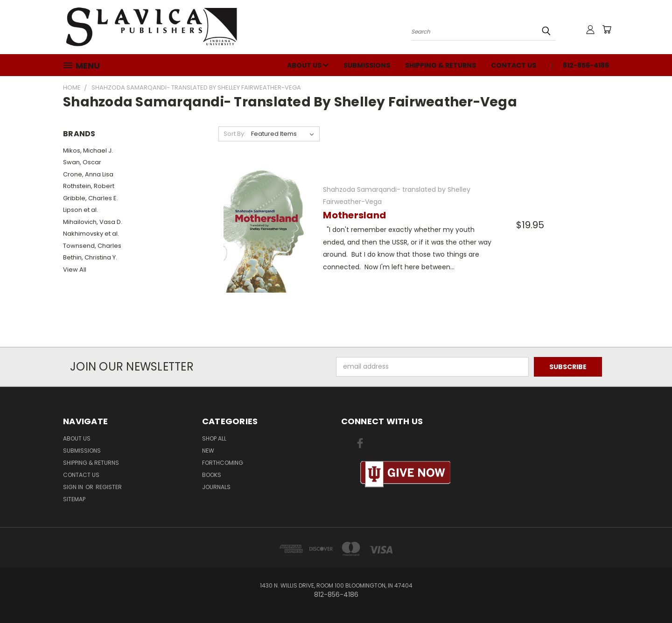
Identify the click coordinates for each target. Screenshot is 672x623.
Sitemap (74, 499)
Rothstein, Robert (89, 186)
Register (109, 487)
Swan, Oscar (82, 162)
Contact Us (514, 65)
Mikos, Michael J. (88, 150)
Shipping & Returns (441, 65)
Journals (216, 487)
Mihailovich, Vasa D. (93, 222)
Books (212, 475)
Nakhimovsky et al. (91, 234)
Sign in (74, 487)
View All (75, 269)
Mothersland (354, 215)
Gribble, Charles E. (91, 198)
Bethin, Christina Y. (90, 257)
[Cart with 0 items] (607, 29)
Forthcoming (223, 463)
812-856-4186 (586, 65)
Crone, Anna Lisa (88, 174)
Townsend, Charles (92, 246)
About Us (308, 65)
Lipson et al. (80, 210)
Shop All (214, 438)
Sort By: (234, 134)
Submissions (367, 65)
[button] (406, 474)
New (208, 451)
